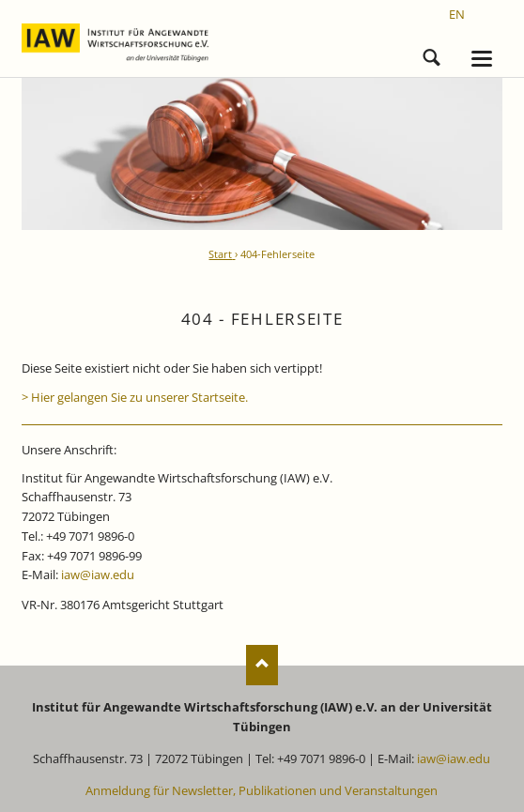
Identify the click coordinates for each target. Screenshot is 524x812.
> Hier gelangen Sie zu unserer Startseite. (135, 397)
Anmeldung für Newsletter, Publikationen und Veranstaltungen (262, 790)
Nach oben (262, 665)
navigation (482, 59)
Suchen (432, 54)
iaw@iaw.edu (98, 575)
